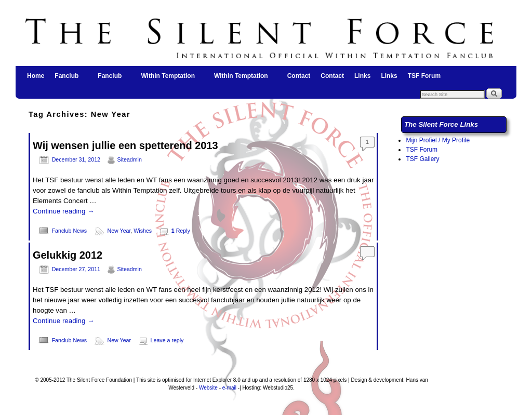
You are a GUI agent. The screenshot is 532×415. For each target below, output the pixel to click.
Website (208, 388)
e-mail (229, 388)
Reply (181, 231)
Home (36, 76)
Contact (299, 76)
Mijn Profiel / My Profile (438, 140)
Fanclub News (69, 231)
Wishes (143, 231)
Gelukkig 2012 (68, 255)
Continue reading (63, 211)
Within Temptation (168, 79)
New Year (119, 231)
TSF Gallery (422, 159)
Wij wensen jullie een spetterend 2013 (125, 145)
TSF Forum (424, 76)
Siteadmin (130, 159)
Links (362, 76)
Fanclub (67, 79)
